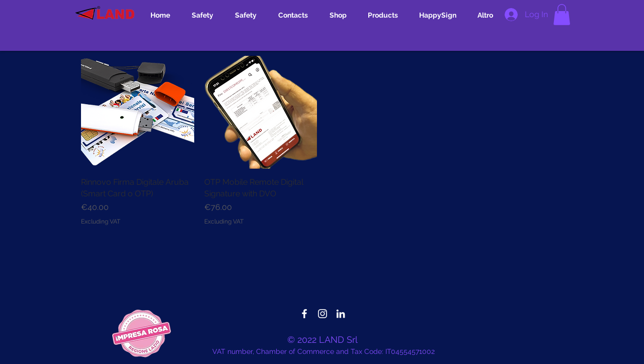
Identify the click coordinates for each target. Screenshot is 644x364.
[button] (562, 15)
